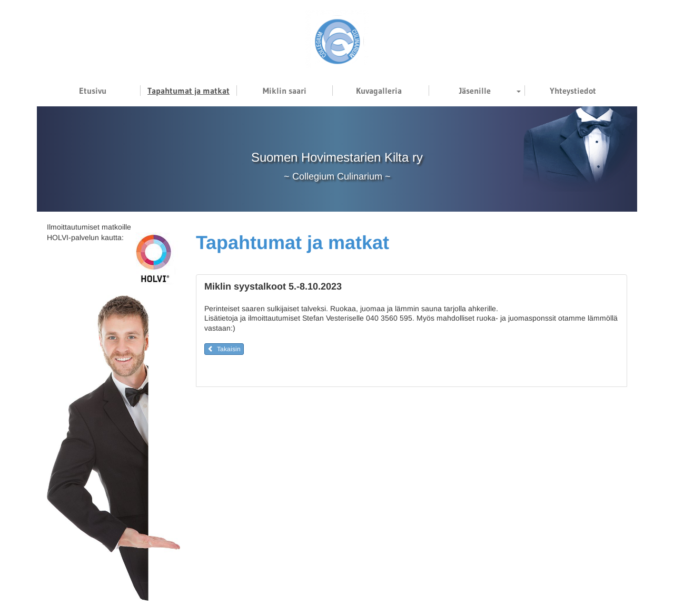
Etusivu (93, 91)
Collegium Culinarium (337, 176)
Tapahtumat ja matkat (189, 91)
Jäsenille (475, 91)
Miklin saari (285, 91)
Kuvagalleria (379, 91)
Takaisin (224, 349)
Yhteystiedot (573, 91)
